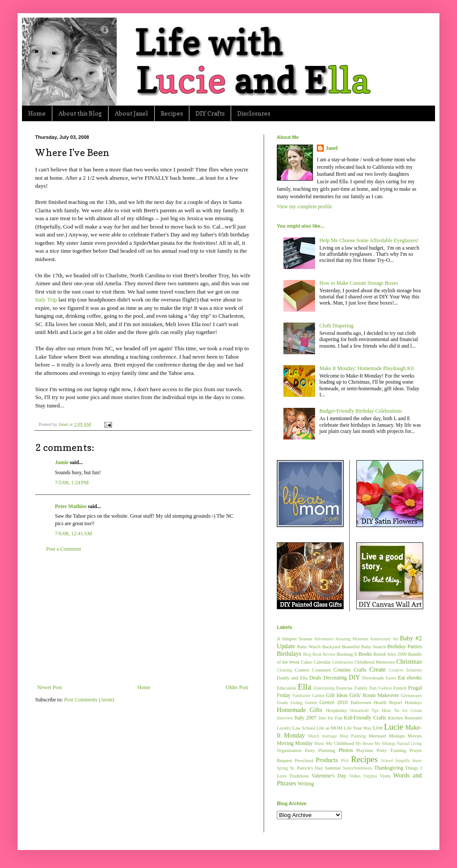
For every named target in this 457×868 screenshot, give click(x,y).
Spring (283, 768)
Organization (289, 750)
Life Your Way (358, 728)
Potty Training (391, 750)
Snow (417, 761)
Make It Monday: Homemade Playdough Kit (367, 368)
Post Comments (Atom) (89, 700)
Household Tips (365, 710)
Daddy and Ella (292, 678)
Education (287, 688)
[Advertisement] (143, 618)
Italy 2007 (305, 718)
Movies (415, 736)
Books (365, 654)
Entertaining (324, 688)
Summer (333, 768)
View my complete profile (305, 207)
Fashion (385, 688)
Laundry (284, 728)
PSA (345, 761)
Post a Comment (63, 549)
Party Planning (320, 750)
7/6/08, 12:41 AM (73, 534)
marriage (329, 736)
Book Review (324, 654)
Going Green (303, 702)
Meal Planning (353, 736)
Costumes (321, 670)
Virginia (370, 776)
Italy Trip (46, 300)
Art (395, 639)
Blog (307, 654)
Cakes (307, 662)
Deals (315, 678)
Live (378, 728)
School (387, 761)
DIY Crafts (210, 113)
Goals (282, 702)
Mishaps (397, 736)
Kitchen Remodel (405, 718)
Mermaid (377, 736)
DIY (355, 677)
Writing (306, 784)
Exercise (344, 688)
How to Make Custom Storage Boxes (359, 283)
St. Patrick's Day (306, 768)
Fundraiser (302, 695)
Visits (385, 776)
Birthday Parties (404, 646)
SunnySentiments (357, 768)
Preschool (304, 760)
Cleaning (285, 670)
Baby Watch (309, 646)
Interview (285, 718)
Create (377, 669)
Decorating (335, 678)
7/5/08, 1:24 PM (72, 483)
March (314, 736)
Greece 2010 (334, 702)
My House (365, 743)
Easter (391, 678)
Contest (302, 670)
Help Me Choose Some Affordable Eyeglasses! (369, 240)
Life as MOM (330, 728)
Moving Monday (295, 743)
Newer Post (50, 687)
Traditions (299, 776)
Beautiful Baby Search (364, 646)
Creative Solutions (405, 670)
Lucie (394, 727)
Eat (402, 678)
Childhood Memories (375, 662)
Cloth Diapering (337, 326)
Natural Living (409, 743)
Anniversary (380, 639)
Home (37, 113)
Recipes (172, 113)
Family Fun (365, 688)
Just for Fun (330, 718)
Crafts (360, 670)
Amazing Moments (352, 639)
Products (327, 760)
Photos (346, 750)
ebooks (414, 678)
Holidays (413, 702)
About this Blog (80, 113)
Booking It (347, 654)
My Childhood (340, 743)
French (400, 688)
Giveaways (411, 695)
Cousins (342, 670)
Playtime (365, 750)
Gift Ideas (337, 695)
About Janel (131, 113)
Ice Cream (412, 710)
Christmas (409, 661)
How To (390, 710)
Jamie (62, 462)
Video (355, 776)
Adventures (324, 639)
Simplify (403, 761)
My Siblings (385, 743)
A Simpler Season (294, 639)
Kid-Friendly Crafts (365, 718)
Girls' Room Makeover (374, 695)
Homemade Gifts (299, 710)
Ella (305, 687)
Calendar (322, 662)
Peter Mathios (71, 506)
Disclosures (254, 113)
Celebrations (343, 662)
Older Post (237, 687)
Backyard (331, 646)
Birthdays (289, 654)
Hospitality (337, 710)
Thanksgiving (388, 768)
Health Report (388, 702)
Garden (318, 695)
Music (319, 743)
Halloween (361, 702)
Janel (332, 148)
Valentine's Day (329, 776)
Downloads (373, 678)
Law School (304, 728)
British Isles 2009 (390, 654)
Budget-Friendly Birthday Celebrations (361, 411)
